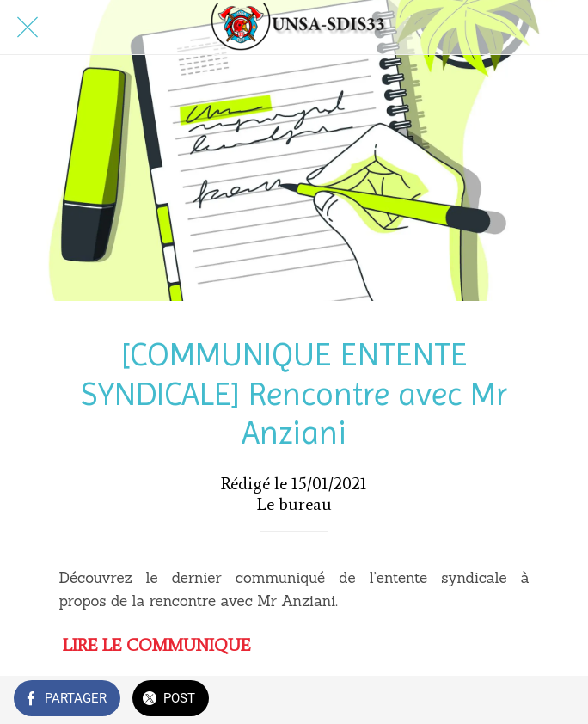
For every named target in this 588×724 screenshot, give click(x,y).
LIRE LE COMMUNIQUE (157, 645)
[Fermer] (28, 28)
